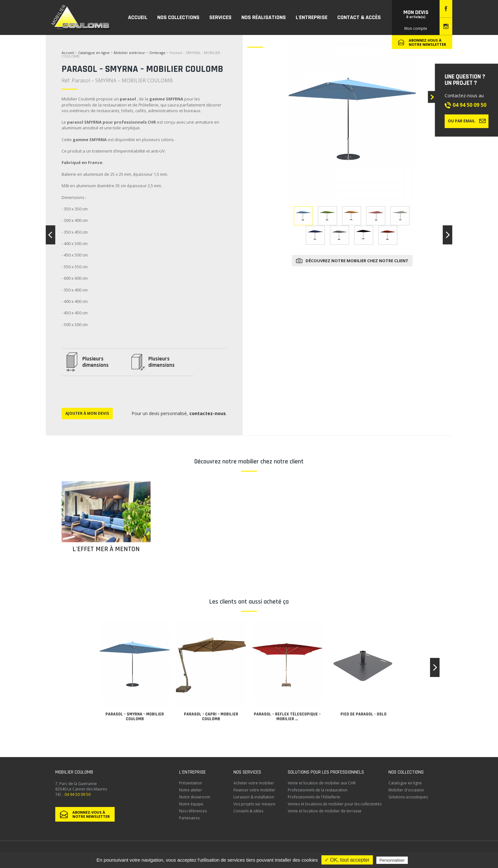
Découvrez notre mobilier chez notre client (357, 261)
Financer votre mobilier (254, 790)
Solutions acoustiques (408, 797)
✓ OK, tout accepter (347, 860)
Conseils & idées (248, 811)
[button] (435, 667)
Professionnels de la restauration (318, 790)
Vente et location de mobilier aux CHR (322, 783)
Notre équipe (191, 804)
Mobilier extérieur (129, 53)
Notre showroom (195, 797)
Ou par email (467, 121)
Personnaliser (392, 860)
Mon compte (416, 28)
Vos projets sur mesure (254, 804)
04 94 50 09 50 (469, 105)
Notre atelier (191, 790)
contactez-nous (208, 413)
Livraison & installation (254, 797)
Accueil (68, 53)
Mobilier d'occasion (406, 790)
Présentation (191, 783)
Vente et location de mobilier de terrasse (325, 811)
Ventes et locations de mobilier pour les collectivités (335, 804)
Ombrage (157, 53)
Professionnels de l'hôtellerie (314, 797)
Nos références (193, 811)
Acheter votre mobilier (254, 783)
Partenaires (189, 818)
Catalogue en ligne (94, 53)
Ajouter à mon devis (87, 413)
